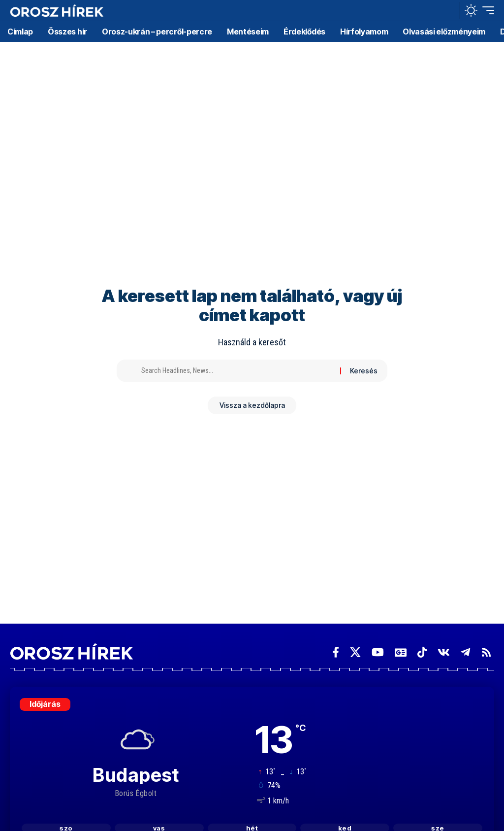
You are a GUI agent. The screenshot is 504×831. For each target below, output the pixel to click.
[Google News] (401, 652)
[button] (449, 10)
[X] (355, 652)
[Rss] (486, 652)
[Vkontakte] (444, 652)
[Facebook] (336, 652)
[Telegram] (465, 652)
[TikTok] (422, 652)
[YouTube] (378, 652)
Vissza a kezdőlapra (252, 406)
